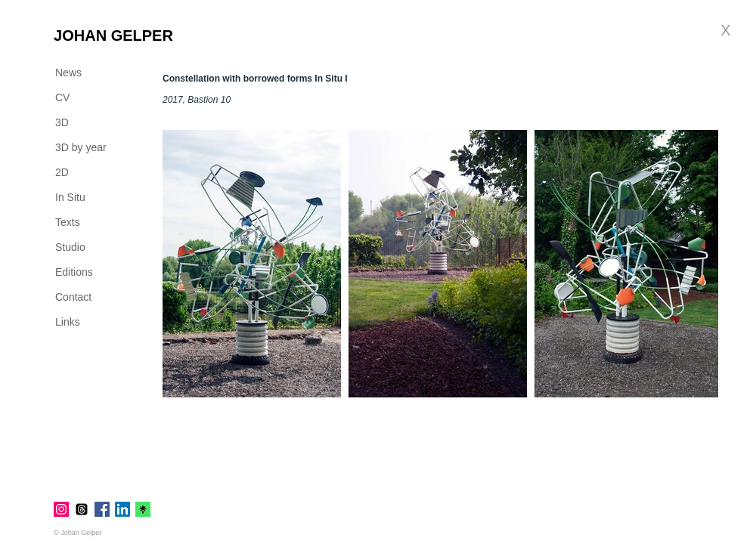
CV (62, 97)
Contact (73, 297)
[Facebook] (102, 509)
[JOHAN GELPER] (113, 36)
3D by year (81, 147)
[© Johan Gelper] (83, 533)
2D (62, 172)
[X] (726, 30)
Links (68, 322)
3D (62, 122)
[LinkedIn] (122, 509)
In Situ (70, 197)
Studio (70, 247)
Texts (68, 222)
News (68, 73)
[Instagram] (61, 509)
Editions (74, 272)
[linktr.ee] (143, 509)
